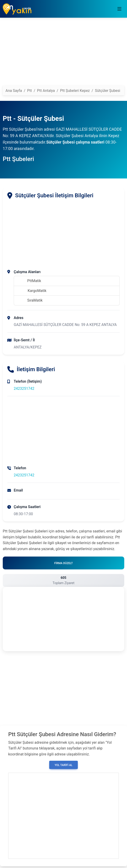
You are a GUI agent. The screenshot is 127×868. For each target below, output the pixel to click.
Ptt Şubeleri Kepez (75, 91)
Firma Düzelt (63, 563)
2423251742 (24, 389)
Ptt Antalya (46, 91)
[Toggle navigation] (119, 9)
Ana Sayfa (14, 91)
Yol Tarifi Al (64, 765)
